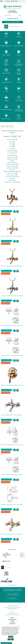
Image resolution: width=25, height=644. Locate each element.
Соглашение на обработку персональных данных (12, 615)
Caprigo (11, 126)
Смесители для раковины (11, 177)
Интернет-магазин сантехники (11, 607)
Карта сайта (13, 612)
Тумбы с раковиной (11, 152)
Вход (8, 1)
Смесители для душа (11, 173)
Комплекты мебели (11, 140)
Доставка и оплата (13, 619)
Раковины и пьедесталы (11, 164)
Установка (13, 621)
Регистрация (15, 1)
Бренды (7, 126)
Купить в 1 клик (6, 214)
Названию (14, 136)
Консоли (11, 145)
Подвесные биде (11, 163)
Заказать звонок (12, 598)
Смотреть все (12, 585)
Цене (20, 136)
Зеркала (11, 141)
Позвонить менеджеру (12, 594)
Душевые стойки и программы (11, 182)
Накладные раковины (11, 166)
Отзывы (12, 622)
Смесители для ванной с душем (11, 171)
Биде (11, 161)
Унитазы (11, 154)
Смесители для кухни (11, 175)
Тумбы (11, 147)
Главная (2, 126)
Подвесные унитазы (11, 159)
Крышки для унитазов (11, 168)
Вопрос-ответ (13, 624)
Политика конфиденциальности (12, 613)
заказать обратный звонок (12, 22)
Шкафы (11, 148)
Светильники (11, 180)
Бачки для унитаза (11, 156)
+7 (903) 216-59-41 (13, 19)
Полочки (11, 179)
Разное (11, 170)
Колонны (11, 143)
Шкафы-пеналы (11, 150)
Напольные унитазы (11, 157)
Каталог (12, 618)
